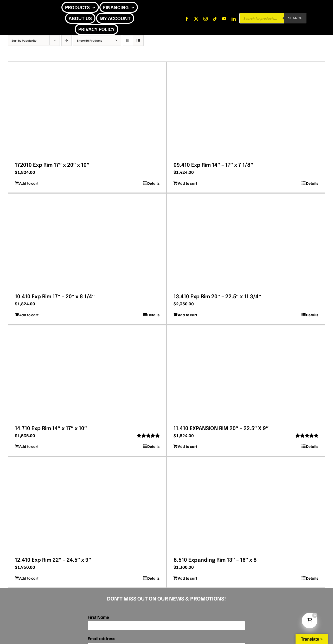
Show (89, 41)
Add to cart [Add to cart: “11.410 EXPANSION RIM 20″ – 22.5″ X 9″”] (188, 446)
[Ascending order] (66, 41)
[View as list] (138, 41)
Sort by (24, 41)
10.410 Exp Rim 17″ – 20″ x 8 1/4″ (55, 297)
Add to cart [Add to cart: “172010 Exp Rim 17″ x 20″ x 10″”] (29, 183)
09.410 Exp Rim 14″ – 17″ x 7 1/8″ (213, 165)
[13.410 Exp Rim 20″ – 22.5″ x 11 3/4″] (246, 242)
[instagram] (206, 19)
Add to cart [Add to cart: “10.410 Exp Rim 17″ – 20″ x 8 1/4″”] (29, 315)
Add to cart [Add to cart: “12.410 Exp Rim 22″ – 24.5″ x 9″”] (29, 578)
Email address (101, 638)
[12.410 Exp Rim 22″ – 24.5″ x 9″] (87, 505)
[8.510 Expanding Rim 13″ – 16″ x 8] (246, 505)
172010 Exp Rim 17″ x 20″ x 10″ (52, 165)
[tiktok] (215, 19)
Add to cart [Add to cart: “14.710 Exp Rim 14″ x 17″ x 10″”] (29, 446)
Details (153, 183)
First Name (98, 617)
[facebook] (187, 19)
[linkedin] (234, 19)
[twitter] (196, 19)
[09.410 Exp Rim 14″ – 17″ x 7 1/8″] (246, 110)
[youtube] (224, 19)
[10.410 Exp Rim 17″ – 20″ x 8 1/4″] (87, 242)
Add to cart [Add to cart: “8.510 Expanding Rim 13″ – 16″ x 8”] (188, 578)
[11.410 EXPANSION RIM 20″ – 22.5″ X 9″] (246, 374)
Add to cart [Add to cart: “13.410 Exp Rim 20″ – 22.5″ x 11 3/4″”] (188, 315)
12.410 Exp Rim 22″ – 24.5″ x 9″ (53, 560)
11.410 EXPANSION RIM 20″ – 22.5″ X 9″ (221, 429)
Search (295, 18)
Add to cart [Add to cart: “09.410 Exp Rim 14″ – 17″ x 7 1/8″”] (188, 183)
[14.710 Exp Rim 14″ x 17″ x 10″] (87, 374)
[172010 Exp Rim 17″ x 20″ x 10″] (87, 110)
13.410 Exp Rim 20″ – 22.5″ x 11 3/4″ (217, 297)
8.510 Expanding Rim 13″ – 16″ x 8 (215, 560)
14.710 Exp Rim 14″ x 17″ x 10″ (51, 429)
